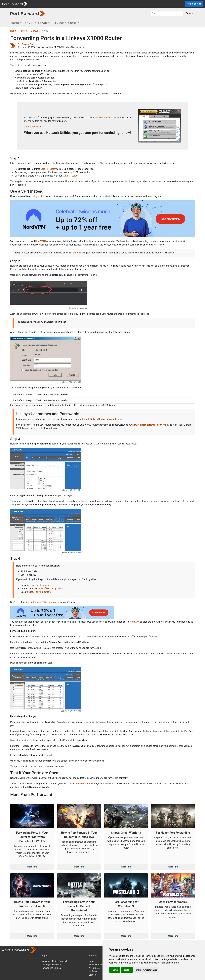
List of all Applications (40, 592)
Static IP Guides (71, 176)
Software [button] (43, 23)
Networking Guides (51, 968)
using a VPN (38, 196)
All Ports (93, 971)
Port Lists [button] (29, 23)
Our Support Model (51, 965)
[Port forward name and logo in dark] (28, 13)
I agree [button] (115, 970)
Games (92, 975)
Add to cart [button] (194, 4)
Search (189, 13)
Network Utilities (103, 118)
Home (13, 31)
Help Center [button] (58, 23)
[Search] (167, 13)
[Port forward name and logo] (14, 4)
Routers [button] (16, 23)
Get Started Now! (33, 127)
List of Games (42, 585)
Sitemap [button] (73, 23)
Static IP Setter (48, 169)
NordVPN (40, 241)
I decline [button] (127, 970)
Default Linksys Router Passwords (100, 419)
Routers (24, 31)
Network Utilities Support (54, 961)
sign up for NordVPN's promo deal (42, 602)
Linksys (34, 31)
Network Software (98, 965)
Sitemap (93, 955)
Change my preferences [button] (146, 970)
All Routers (94, 968)
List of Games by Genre (51, 588)
